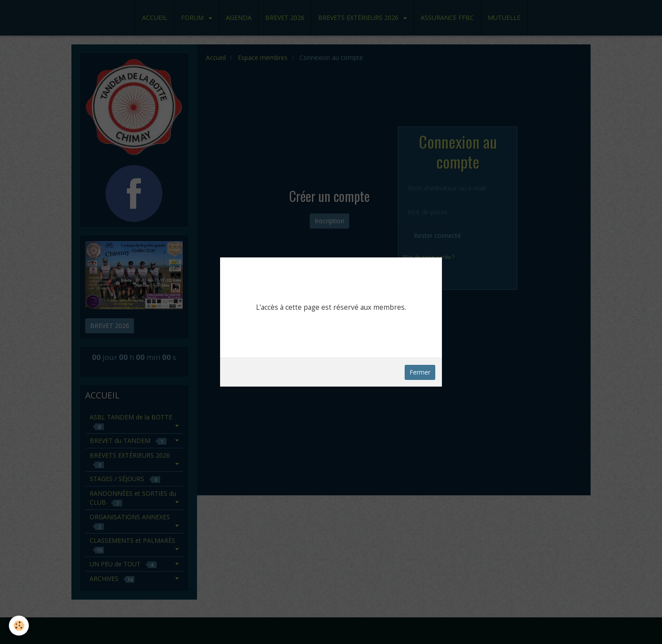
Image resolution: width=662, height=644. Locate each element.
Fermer (420, 372)
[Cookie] (19, 626)
